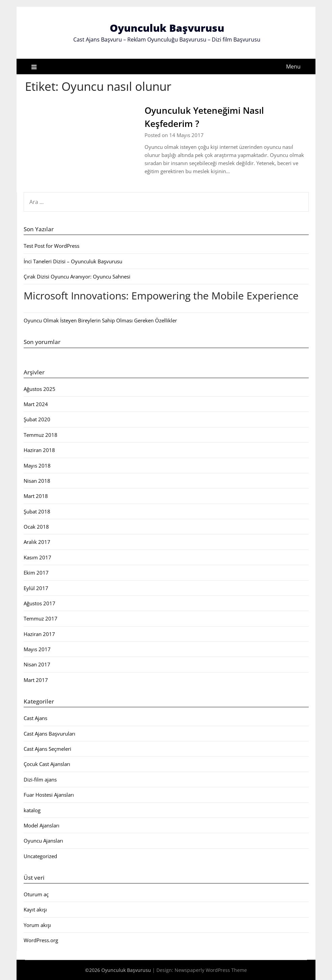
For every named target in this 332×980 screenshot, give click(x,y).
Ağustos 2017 (40, 603)
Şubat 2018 (37, 511)
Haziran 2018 (39, 450)
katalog (32, 810)
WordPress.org (41, 940)
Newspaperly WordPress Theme (211, 970)
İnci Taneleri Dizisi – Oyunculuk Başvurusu (73, 261)
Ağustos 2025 (40, 389)
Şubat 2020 (37, 419)
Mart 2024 (36, 404)
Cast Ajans (35, 718)
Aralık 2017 (37, 542)
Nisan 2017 (37, 664)
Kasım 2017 (37, 557)
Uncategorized (40, 856)
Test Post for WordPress (52, 246)
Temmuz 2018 (41, 435)
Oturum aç (36, 894)
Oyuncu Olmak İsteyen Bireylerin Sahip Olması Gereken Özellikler (100, 320)
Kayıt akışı (35, 909)
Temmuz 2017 (41, 618)
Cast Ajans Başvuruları (49, 734)
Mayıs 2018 (37, 466)
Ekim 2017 (36, 573)
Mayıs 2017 (37, 649)
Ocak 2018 (36, 527)
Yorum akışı (37, 925)
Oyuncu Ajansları (43, 841)
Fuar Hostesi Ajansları (49, 795)
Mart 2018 (36, 496)
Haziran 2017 (39, 634)
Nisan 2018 (37, 481)
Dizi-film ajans (40, 779)
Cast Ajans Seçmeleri (47, 749)
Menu (293, 67)
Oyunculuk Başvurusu (167, 28)
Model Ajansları (42, 825)
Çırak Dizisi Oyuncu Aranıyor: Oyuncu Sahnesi (77, 276)
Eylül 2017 (36, 588)
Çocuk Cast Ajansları (47, 764)
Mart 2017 (36, 680)
